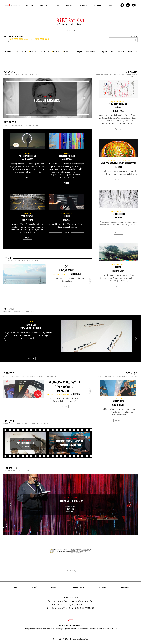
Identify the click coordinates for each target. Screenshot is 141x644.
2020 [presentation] (37, 39)
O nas (14, 587)
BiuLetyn (30, 5)
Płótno (118, 267)
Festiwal (70, 5)
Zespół (34, 587)
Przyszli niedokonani (27, 156)
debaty (57, 51)
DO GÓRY (70, 571)
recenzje (22, 51)
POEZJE (31, 322)
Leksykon (133, 51)
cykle (67, 51)
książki (34, 51)
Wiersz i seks (118, 402)
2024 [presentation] (16, 39)
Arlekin (67, 217)
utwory (45, 51)
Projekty (83, 5)
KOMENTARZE (67, 214)
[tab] (6, 39)
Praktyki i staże (78, 587)
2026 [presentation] (5, 39)
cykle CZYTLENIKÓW (61, 274)
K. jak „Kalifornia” (67, 271)
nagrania (91, 51)
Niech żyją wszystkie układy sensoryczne (118, 164)
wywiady (9, 51)
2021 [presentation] (32, 39)
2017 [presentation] (52, 39)
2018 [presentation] (47, 39)
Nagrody (102, 587)
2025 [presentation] (11, 39)
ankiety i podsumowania (58, 394)
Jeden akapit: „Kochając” (70, 502)
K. (67, 267)
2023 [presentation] (21, 39)
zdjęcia (103, 51)
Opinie (54, 587)
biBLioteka (98, 5)
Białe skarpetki (118, 214)
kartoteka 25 (118, 51)
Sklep (111, 5)
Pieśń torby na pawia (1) (118, 104)
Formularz (125, 587)
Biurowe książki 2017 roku (64, 384)
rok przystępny (64, 391)
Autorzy (43, 5)
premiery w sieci (118, 211)
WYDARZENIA (118, 399)
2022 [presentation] (26, 39)
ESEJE (27, 153)
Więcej (28, 177)
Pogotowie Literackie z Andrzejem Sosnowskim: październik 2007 (70, 443)
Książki (56, 5)
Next (84, 98)
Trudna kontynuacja (67, 156)
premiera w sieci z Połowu (118, 161)
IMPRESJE (27, 214)
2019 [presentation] (42, 39)
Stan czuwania (27, 217)
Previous (11, 98)
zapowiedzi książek (118, 101)
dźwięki (78, 51)
